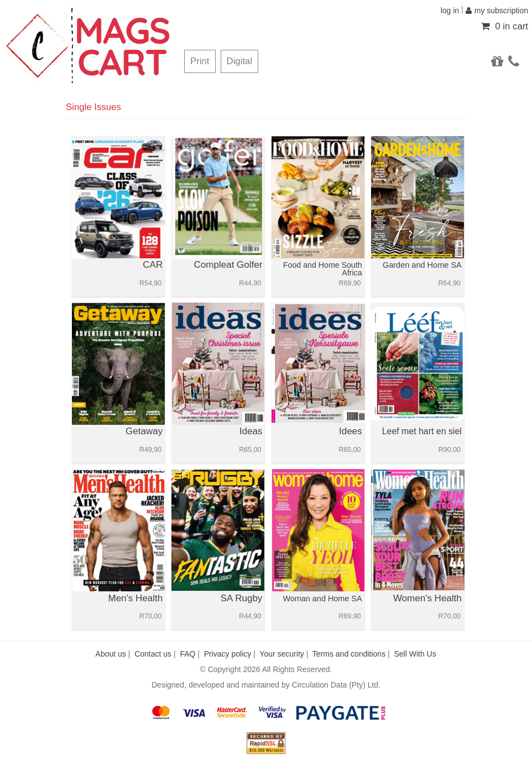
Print (200, 61)
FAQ (187, 654)
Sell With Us (415, 654)
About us (111, 654)
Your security (281, 654)
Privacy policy (228, 654)
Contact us (153, 654)
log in (450, 11)
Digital (240, 61)
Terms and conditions (349, 654)
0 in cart (505, 26)
